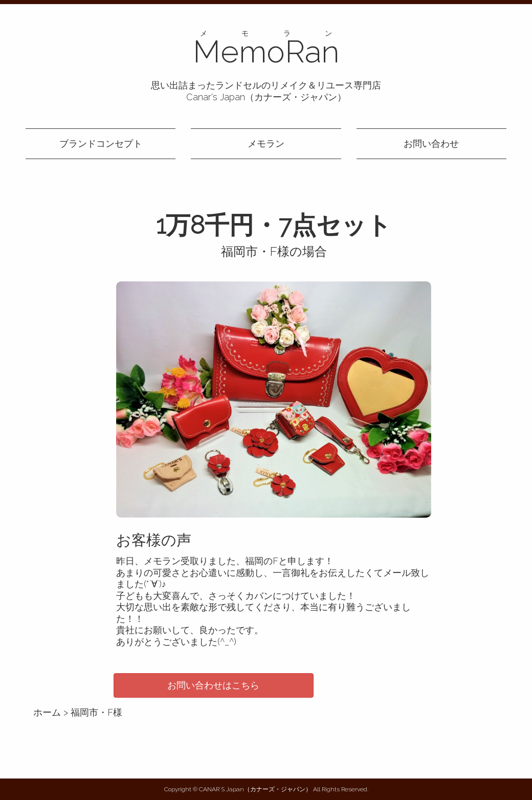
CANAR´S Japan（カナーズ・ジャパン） (255, 789)
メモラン (266, 143)
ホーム (47, 712)
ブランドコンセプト (101, 143)
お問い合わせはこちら (213, 685)
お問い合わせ (431, 143)
